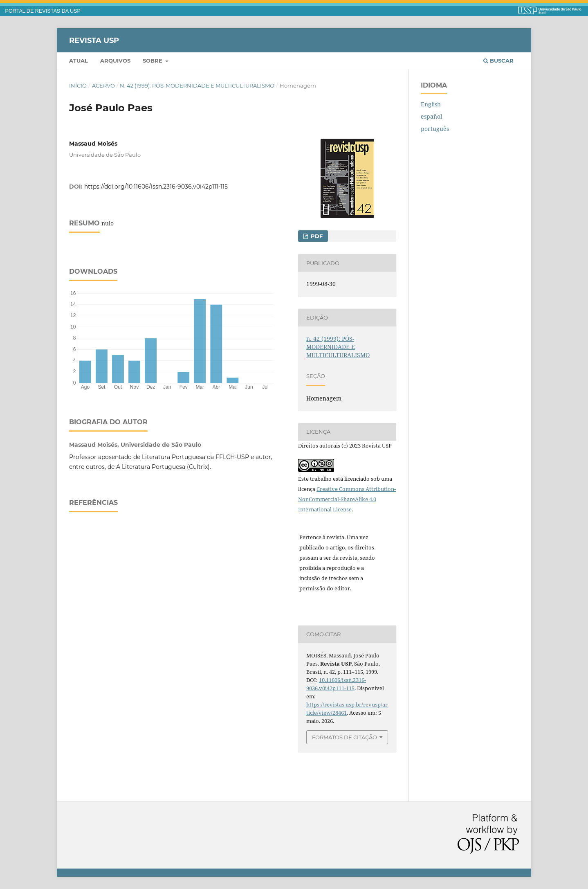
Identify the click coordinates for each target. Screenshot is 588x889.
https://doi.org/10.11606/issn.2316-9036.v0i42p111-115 (156, 187)
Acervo (103, 86)
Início (78, 86)
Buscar (498, 61)
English (431, 104)
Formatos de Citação (344, 737)
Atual (79, 61)
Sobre (153, 61)
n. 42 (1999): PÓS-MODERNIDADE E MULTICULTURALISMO (197, 86)
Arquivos (115, 61)
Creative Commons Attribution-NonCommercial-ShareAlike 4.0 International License (347, 499)
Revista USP (94, 40)
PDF (316, 236)
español (431, 116)
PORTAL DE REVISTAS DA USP (43, 11)
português (435, 129)
